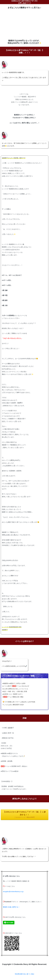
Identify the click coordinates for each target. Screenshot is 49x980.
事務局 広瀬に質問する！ (11, 907)
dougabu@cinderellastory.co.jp (13, 892)
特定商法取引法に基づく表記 (24, 974)
